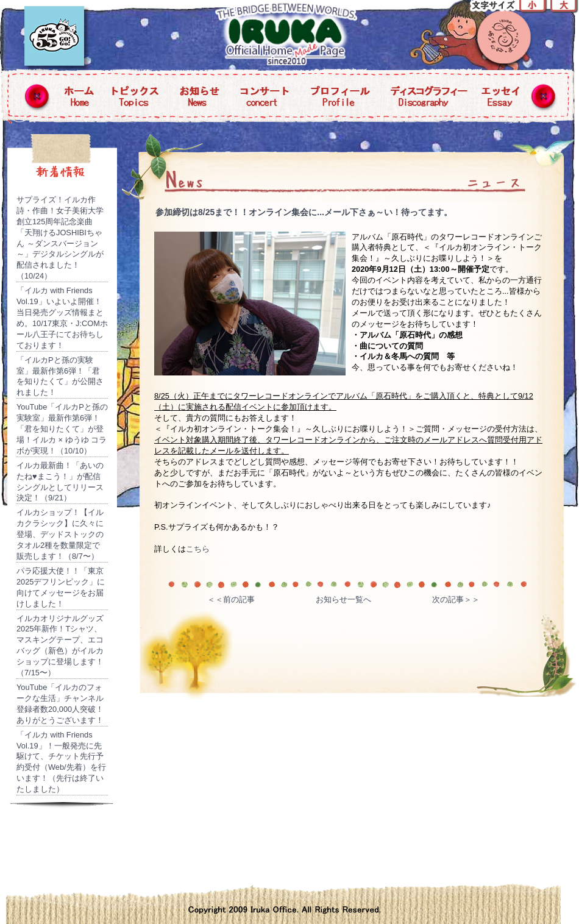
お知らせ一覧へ (343, 599)
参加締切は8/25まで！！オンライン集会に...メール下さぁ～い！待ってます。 (304, 212)
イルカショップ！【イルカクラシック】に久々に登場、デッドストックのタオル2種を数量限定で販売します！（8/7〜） (60, 534)
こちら (198, 549)
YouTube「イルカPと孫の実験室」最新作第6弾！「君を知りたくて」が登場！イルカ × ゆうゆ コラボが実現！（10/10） (62, 429)
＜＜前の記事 (231, 599)
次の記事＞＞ (456, 599)
